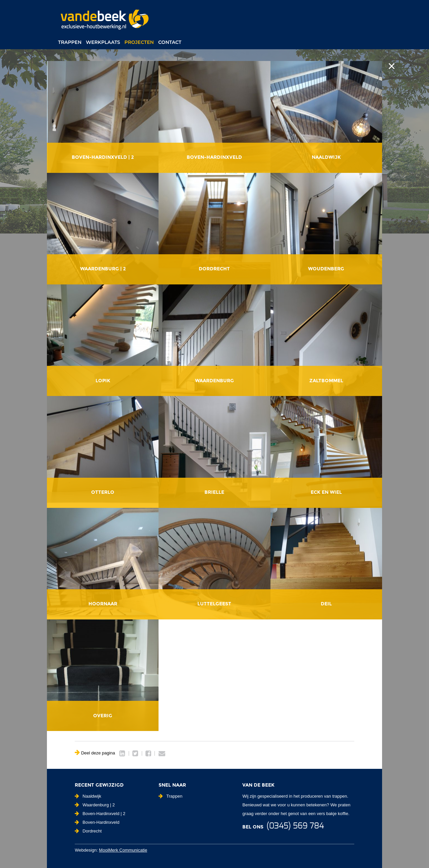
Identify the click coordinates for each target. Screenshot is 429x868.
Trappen (70, 42)
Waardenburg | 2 (95, 805)
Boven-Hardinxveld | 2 (100, 814)
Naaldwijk (88, 796)
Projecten (139, 42)
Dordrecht (88, 831)
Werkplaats (103, 42)
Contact (170, 42)
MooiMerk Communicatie (123, 850)
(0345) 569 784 (295, 826)
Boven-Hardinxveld (97, 822)
